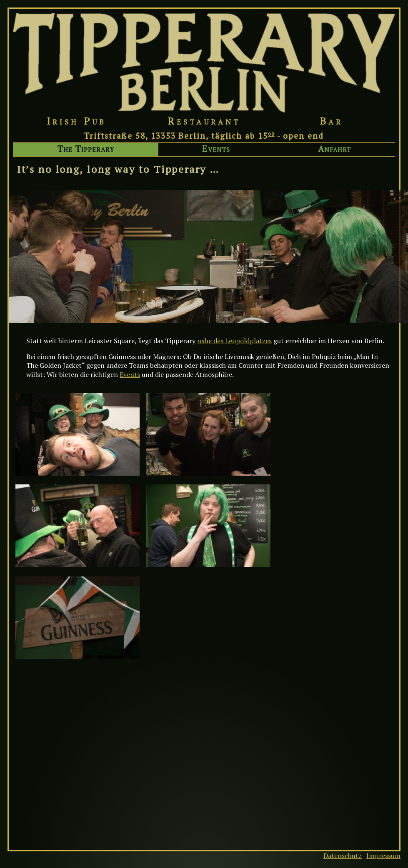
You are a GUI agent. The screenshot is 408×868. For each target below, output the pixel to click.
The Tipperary (86, 149)
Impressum (383, 856)
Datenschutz (343, 856)
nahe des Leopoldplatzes (234, 341)
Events (216, 149)
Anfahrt (334, 149)
